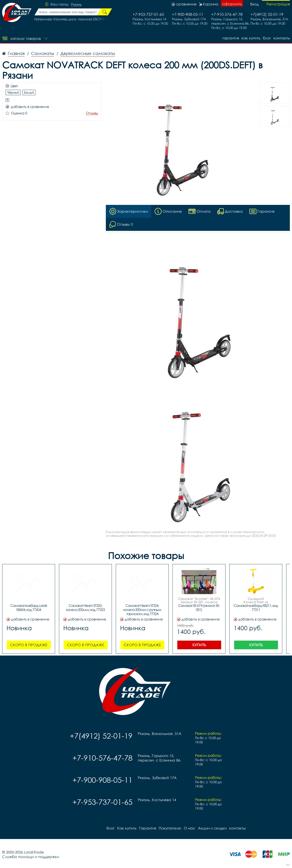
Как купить (251, 38)
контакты (282, 38)
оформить (232, 4)
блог (267, 38)
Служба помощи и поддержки (31, 857)
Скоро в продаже (29, 645)
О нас (189, 828)
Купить (199, 645)
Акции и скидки (212, 828)
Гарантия (230, 38)
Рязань (76, 5)
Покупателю (170, 828)
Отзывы (92, 113)
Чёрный (13, 92)
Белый (29, 92)
